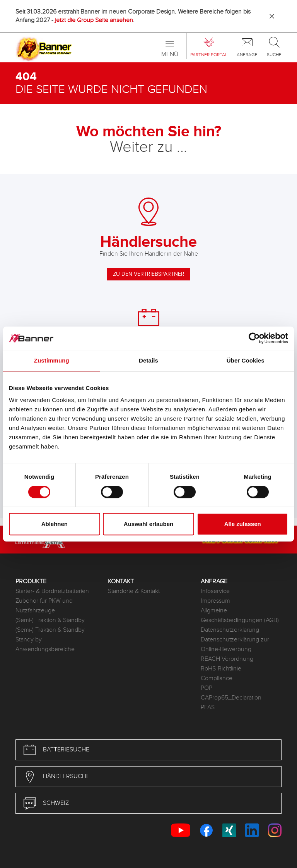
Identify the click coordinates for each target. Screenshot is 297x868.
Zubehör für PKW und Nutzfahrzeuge (44, 606)
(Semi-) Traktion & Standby (50, 620)
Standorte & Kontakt (134, 591)
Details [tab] (148, 360)
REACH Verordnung (227, 659)
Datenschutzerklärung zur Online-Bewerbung (235, 645)
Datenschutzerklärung (230, 630)
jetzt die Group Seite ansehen (94, 20)
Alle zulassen (243, 524)
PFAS (208, 707)
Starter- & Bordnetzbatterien (52, 591)
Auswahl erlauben (148, 524)
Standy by (29, 640)
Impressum (215, 601)
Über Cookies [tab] (246, 360)
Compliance (217, 678)
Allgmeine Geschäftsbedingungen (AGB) (240, 615)
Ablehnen (55, 524)
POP (207, 688)
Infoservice (215, 591)
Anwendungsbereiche (45, 649)
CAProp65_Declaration (231, 698)
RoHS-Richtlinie (221, 669)
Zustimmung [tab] (52, 360)
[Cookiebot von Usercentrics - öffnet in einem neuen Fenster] (254, 338)
